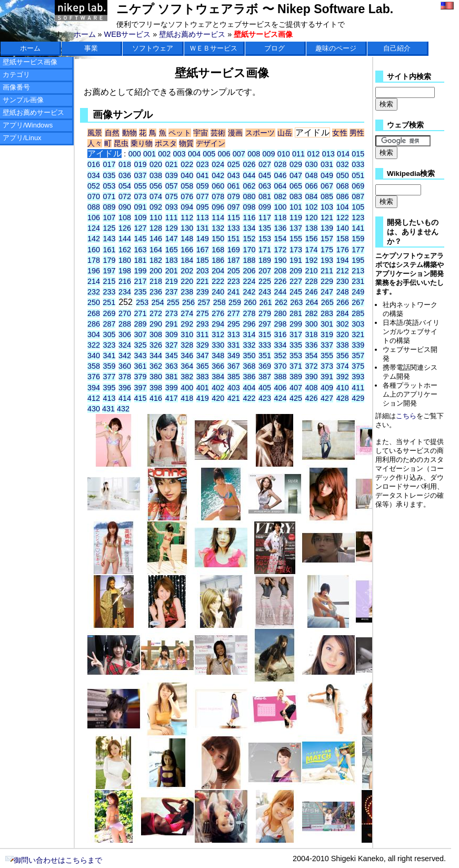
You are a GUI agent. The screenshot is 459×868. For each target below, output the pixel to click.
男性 (357, 133)
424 (280, 398)
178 (94, 260)
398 (156, 388)
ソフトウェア (153, 48)
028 (280, 164)
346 (187, 356)
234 (125, 292)
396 (125, 388)
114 (218, 218)
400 (187, 388)
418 (187, 398)
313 (234, 334)
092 (156, 207)
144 (125, 239)
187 (234, 260)
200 (156, 271)
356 (343, 356)
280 (280, 313)
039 (172, 175)
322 (94, 345)
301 (327, 324)
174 (312, 250)
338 (343, 345)
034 (94, 175)
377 (109, 377)
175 (327, 250)
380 (156, 377)
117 (265, 218)
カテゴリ (16, 75)
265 (327, 302)
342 (125, 356)
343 (141, 356)
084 (312, 196)
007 (239, 154)
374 (343, 366)
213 (358, 271)
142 (94, 239)
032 (343, 164)
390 (312, 377)
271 (141, 313)
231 (358, 281)
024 (218, 164)
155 (296, 239)
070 (94, 196)
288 (125, 324)
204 (218, 271)
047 (296, 175)
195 (358, 260)
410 (343, 388)
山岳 (285, 133)
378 (125, 377)
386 (249, 377)
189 (265, 260)
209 (296, 271)
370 (280, 366)
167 (203, 250)
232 (94, 292)
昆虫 (121, 143)
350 (249, 356)
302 (343, 324)
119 (296, 218)
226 (280, 281)
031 (327, 164)
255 (173, 302)
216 (125, 281)
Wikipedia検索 (411, 174)
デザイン (211, 143)
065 (296, 186)
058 (187, 186)
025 (234, 164)
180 (125, 260)
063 (265, 186)
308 (156, 334)
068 (343, 186)
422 (249, 398)
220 (187, 281)
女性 (340, 133)
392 (343, 377)
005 (209, 154)
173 (296, 250)
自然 (112, 133)
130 (187, 228)
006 (224, 154)
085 (327, 196)
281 (296, 313)
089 (109, 207)
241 (234, 292)
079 (234, 196)
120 (312, 218)
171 (265, 250)
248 (343, 292)
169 (234, 250)
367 (234, 366)
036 (125, 175)
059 (203, 186)
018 (125, 164)
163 (141, 250)
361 (141, 366)
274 (187, 313)
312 (218, 334)
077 (203, 196)
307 (141, 334)
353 (296, 356)
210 (312, 271)
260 (250, 302)
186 (218, 260)
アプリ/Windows (28, 125)
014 (343, 154)
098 (249, 207)
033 (358, 164)
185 (203, 260)
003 (179, 154)
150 (218, 239)
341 (109, 356)
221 (203, 281)
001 (149, 154)
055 (141, 186)
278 (249, 313)
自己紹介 (397, 48)
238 (187, 292)
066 (312, 186)
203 (203, 271)
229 (327, 281)
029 (296, 164)
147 (172, 239)
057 (172, 186)
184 (187, 260)
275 (203, 313)
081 (265, 196)
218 (156, 281)
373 (327, 366)
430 (94, 409)
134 (249, 228)
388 (280, 377)
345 (172, 356)
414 (125, 398)
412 (94, 398)
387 (265, 377)
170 (249, 250)
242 (249, 292)
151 (234, 239)
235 (141, 292)
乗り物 (142, 143)
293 (203, 324)
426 (312, 398)
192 (312, 260)
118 (280, 218)
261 (266, 302)
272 (156, 313)
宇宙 (201, 133)
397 (141, 388)
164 (156, 250)
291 (172, 324)
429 (358, 398)
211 (327, 271)
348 (218, 356)
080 (249, 196)
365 (203, 366)
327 (172, 345)
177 (358, 250)
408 (312, 388)
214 (94, 281)
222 (218, 281)
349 (234, 356)
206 (249, 271)
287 (109, 324)
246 (312, 292)
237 (172, 292)
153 (265, 239)
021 (172, 164)
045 (265, 175)
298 (280, 324)
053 (109, 186)
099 (265, 207)
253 (142, 302)
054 (125, 186)
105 (358, 207)
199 (141, 271)
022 (187, 164)
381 (172, 377)
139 (327, 228)
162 (125, 250)
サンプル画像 (23, 100)
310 (187, 334)
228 (312, 281)
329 (203, 345)
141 (358, 228)
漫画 (236, 133)
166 (187, 250)
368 (249, 366)
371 (296, 366)
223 (234, 281)
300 (312, 324)
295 (234, 324)
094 (187, 207)
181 (141, 260)
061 (234, 186)
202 (187, 271)
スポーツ (260, 133)
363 (172, 366)
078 (218, 196)
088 (94, 207)
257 (204, 302)
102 (312, 207)
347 (203, 356)
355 (327, 356)
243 (265, 292)
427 (327, 398)
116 (249, 218)
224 (249, 281)
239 (203, 292)
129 (172, 228)
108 (125, 218)
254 (158, 302)
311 (203, 334)
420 (218, 398)
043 (234, 175)
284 (343, 313)
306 (125, 334)
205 (234, 271)
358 (94, 366)
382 (187, 377)
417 (172, 398)
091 (141, 207)
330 (218, 345)
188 (249, 260)
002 (164, 154)
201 (172, 271)
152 (249, 239)
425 (296, 398)
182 (156, 260)
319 (327, 334)
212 (343, 271)
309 (172, 334)
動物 (130, 133)
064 (280, 186)
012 (313, 154)
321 (358, 334)
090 (125, 207)
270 (125, 313)
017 (109, 164)
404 (249, 388)
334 (280, 345)
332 (249, 345)
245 (296, 292)
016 (94, 164)
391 (327, 377)
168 (218, 250)
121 (327, 218)
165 (172, 250)
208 (280, 271)
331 (234, 345)
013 (328, 154)
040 (187, 175)
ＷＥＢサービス (213, 48)
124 (94, 228)
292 (187, 324)
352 (280, 356)
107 (109, 218)
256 (188, 302)
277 (234, 313)
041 (203, 175)
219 (172, 281)
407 (296, 388)
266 (343, 302)
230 (343, 281)
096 (218, 207)
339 (358, 345)
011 (298, 154)
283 (327, 313)
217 (141, 281)
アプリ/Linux (22, 138)
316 (280, 334)
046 (280, 175)
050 (343, 175)
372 (312, 366)
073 (141, 196)
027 (265, 164)
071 (109, 196)
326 (156, 345)
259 (235, 302)
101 (296, 207)
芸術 (218, 133)
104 (343, 207)
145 (141, 239)
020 (156, 164)
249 (358, 292)
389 (296, 377)
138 (312, 228)
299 (296, 324)
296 (249, 324)
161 (109, 250)
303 (358, 324)
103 (327, 207)
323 (109, 345)
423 (265, 398)
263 (296, 302)
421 (234, 398)
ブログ (275, 48)
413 (109, 398)
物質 (186, 143)
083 (296, 196)
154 (280, 239)
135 (265, 228)
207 (265, 271)
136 (280, 228)
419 (203, 398)
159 (358, 239)
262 (281, 302)
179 (109, 260)
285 (358, 313)
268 (94, 313)
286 (94, 324)
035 (109, 175)
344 (156, 356)
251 (109, 302)
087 (358, 196)
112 (187, 218)
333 (265, 345)
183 (172, 260)
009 (268, 154)
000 (135, 154)
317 (296, 334)
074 (156, 196)
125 (109, 228)
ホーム (85, 34)
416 (156, 398)
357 (358, 356)
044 (249, 175)
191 (296, 260)
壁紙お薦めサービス (192, 34)
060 (218, 186)
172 (280, 250)
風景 (95, 133)
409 (327, 388)
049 (327, 175)
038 (156, 175)
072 (125, 196)
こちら (406, 416)
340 (94, 356)
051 (358, 175)
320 (343, 334)
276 (218, 313)
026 (249, 164)
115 (234, 218)
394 (94, 388)
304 (94, 334)
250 (94, 302)
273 (172, 313)
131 (203, 228)
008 (254, 154)
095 (203, 207)
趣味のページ (336, 48)
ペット (180, 133)
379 (141, 377)
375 (358, 366)
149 (203, 239)
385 (234, 377)
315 (265, 334)
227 (296, 281)
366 (218, 366)
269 (109, 313)
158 (343, 239)
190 (280, 260)
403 (234, 388)
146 (156, 239)
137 (296, 228)
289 (141, 324)
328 (187, 345)
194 (343, 260)
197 (109, 271)
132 (218, 228)
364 (187, 366)
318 (312, 334)
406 (280, 388)
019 (141, 164)
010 (284, 154)
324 (125, 345)
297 (265, 324)
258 (219, 302)
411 (358, 388)
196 (94, 271)
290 (156, 324)
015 (358, 154)
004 (194, 154)
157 (327, 239)
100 (280, 207)
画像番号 (16, 87)
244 (280, 292)
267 (358, 302)
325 (141, 345)
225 (265, 281)
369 (265, 366)
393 (358, 377)
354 (312, 356)
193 (327, 260)
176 (343, 250)
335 (296, 345)
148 (187, 239)
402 (218, 388)
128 (156, 228)
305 (109, 334)
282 (312, 313)
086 (343, 196)
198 (125, 271)
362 (156, 366)
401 (203, 388)
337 (327, 345)
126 (125, 228)
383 (203, 377)
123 (358, 218)
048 (312, 175)
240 (218, 292)
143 (109, 239)
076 (187, 196)
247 (327, 292)
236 (156, 292)
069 (358, 186)
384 (218, 377)
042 (218, 175)
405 (265, 388)
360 (125, 366)
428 (343, 398)
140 (343, 228)
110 (156, 218)
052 (94, 186)
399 (172, 388)
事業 (91, 48)
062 (249, 186)
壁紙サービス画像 (30, 62)
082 (280, 196)
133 (234, 228)
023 (203, 164)
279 (265, 313)
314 (249, 334)
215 (109, 281)
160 (94, 250)
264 (312, 302)
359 (109, 366)
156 (312, 239)
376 (94, 377)
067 (327, 186)
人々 (95, 143)
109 (141, 218)
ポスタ (166, 143)
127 (141, 228)
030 (312, 164)
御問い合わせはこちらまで (54, 860)
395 (109, 388)
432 (123, 409)
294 (218, 324)
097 (234, 207)
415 (141, 398)
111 (172, 218)
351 (265, 356)
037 (141, 175)
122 (343, 218)
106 (94, 218)
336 (312, 345)
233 (109, 292)
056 (156, 186)
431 (108, 409)
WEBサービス (128, 34)
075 (172, 196)
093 (172, 207)
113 (203, 218)
